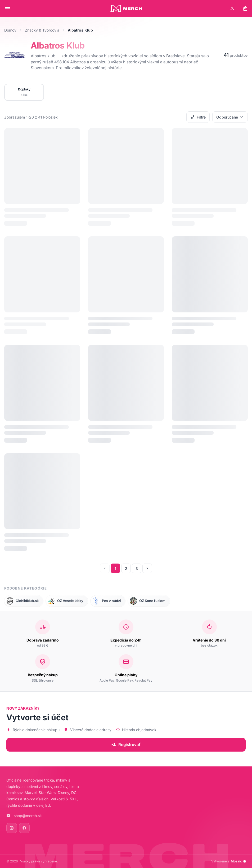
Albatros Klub (58, 45)
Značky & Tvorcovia (42, 30)
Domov (10, 30)
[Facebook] (24, 828)
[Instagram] (12, 828)
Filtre (198, 117)
